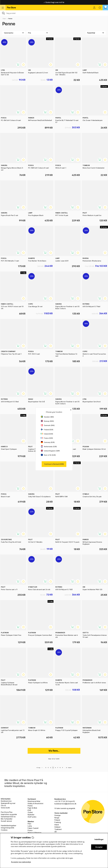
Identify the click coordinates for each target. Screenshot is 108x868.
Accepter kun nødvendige (21, 862)
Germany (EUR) (48, 442)
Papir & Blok (32, 808)
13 (48, 768)
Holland (57, 827)
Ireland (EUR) (47, 434)
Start (4, 19)
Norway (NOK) (47, 421)
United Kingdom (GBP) (50, 451)
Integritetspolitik (8, 828)
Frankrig (58, 822)
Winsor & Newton (34, 833)
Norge (57, 818)
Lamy (30, 826)
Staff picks (32, 817)
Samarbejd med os (8, 817)
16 (55, 768)
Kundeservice (6, 801)
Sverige (57, 815)
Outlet (30, 812)
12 (46, 768)
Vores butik (5, 808)
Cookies (4, 830)
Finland (57, 820)
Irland (57, 825)
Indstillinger (99, 839)
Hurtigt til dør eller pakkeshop (54, 2)
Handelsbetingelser (9, 826)
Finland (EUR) (47, 430)
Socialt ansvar (6, 821)
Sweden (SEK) (47, 417)
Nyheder (31, 815)
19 (62, 768)
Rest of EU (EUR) (48, 455)
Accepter (99, 847)
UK (56, 832)
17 (58, 768)
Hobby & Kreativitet (35, 803)
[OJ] (54, 13)
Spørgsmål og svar (8, 803)
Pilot (29, 824)
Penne (10, 19)
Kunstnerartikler (34, 801)
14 (51, 768)
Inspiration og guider (9, 814)
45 (67, 768)
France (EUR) (47, 438)
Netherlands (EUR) (49, 447)
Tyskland (58, 829)
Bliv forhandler (7, 819)
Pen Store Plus (7, 812)
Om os (3, 805)
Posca (30, 830)
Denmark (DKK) (48, 425)
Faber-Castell (33, 828)
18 (60, 768)
